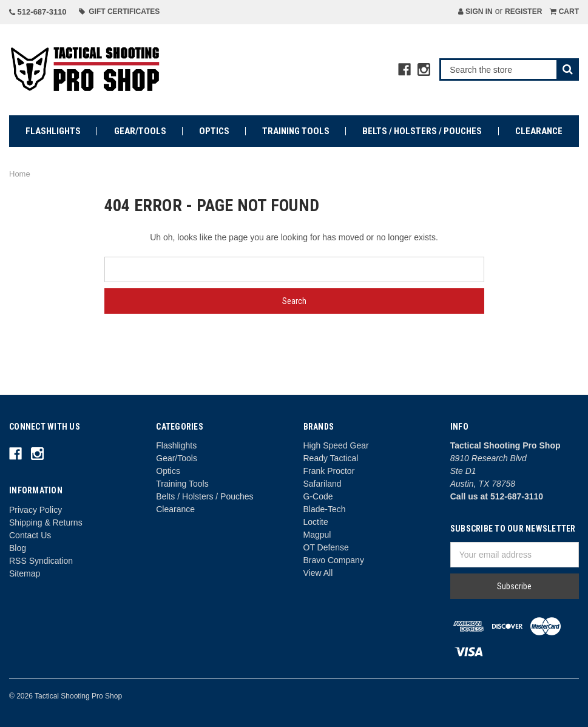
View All (318, 573)
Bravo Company (334, 560)
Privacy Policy (35, 510)
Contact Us (30, 535)
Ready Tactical (331, 458)
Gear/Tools (140, 131)
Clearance (539, 131)
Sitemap (25, 573)
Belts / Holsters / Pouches (422, 131)
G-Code (318, 496)
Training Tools (296, 131)
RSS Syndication (41, 561)
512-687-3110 (38, 12)
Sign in (475, 12)
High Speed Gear (336, 445)
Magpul (317, 535)
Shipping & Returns (46, 522)
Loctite (316, 522)
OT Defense (326, 547)
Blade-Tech (325, 509)
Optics (214, 131)
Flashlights (53, 131)
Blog (18, 548)
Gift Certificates (120, 12)
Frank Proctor (329, 471)
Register (523, 12)
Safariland (323, 484)
